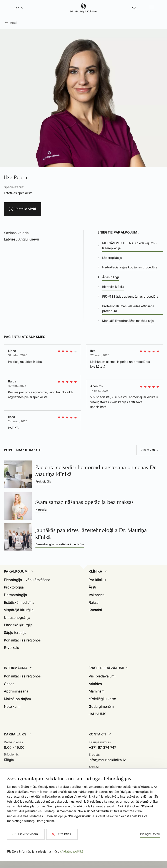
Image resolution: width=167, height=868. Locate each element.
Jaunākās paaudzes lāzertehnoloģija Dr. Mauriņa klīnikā (91, 534)
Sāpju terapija (15, 633)
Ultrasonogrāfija (17, 617)
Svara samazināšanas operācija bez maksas (84, 502)
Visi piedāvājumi (102, 676)
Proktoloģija (14, 587)
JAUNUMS (97, 714)
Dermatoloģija (15, 595)
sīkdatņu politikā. (72, 851)
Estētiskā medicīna (19, 602)
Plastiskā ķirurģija (18, 625)
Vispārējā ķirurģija (19, 610)
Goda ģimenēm (101, 706)
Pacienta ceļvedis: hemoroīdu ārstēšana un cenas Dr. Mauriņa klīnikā (96, 471)
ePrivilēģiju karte (102, 699)
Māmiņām (97, 691)
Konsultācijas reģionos (22, 640)
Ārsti (13, 23)
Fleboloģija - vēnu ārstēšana (27, 580)
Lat (16, 8)
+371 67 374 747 (102, 747)
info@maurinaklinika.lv (107, 760)
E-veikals (11, 648)
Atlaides (95, 684)
